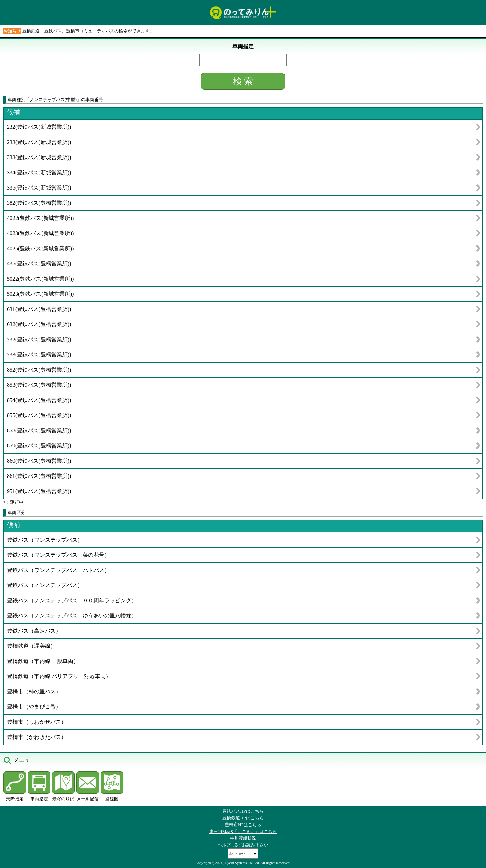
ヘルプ (224, 845)
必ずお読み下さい (251, 845)
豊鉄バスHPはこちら (243, 811)
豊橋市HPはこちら (243, 825)
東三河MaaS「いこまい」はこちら (243, 831)
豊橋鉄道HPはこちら (243, 818)
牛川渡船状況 (243, 838)
